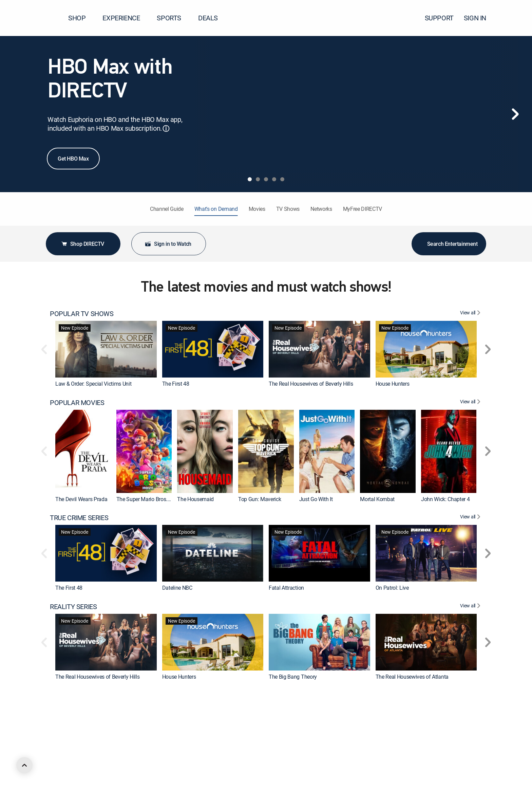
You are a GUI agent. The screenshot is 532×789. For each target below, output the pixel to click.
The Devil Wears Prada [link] (81, 499)
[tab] (250, 179)
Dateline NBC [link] (177, 588)
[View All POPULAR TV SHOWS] (471, 314)
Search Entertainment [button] (449, 244)
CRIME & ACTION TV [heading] (79, 696)
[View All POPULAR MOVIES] (471, 403)
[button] (515, 18)
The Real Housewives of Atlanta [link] (412, 677)
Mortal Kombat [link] (377, 499)
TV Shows (288, 209)
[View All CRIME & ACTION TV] (471, 696)
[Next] (515, 114)
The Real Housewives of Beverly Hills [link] (311, 384)
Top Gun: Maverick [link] (260, 499)
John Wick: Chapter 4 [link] (445, 499)
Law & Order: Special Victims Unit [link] (93, 384)
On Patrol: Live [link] (392, 588)
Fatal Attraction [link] (286, 588)
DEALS (208, 18)
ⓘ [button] (166, 129)
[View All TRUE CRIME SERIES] (471, 518)
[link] (106, 349)
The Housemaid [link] (195, 499)
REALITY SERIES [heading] (73, 607)
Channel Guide (167, 209)
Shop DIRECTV (82, 244)
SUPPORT (439, 18)
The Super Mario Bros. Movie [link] (149, 499)
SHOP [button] (81, 18)
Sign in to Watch (168, 244)
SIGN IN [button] (479, 18)
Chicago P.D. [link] (176, 766)
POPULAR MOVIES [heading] (77, 403)
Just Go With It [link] (316, 499)
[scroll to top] (24, 765)
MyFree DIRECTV (363, 209)
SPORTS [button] (173, 18)
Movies (257, 209)
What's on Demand (216, 209)
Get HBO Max (73, 159)
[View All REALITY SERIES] (471, 607)
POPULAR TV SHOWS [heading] (82, 314)
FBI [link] (272, 766)
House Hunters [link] (393, 384)
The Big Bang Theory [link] (293, 677)
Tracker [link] (384, 766)
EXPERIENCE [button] (125, 18)
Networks (321, 209)
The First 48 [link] (176, 384)
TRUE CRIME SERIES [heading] (79, 518)
